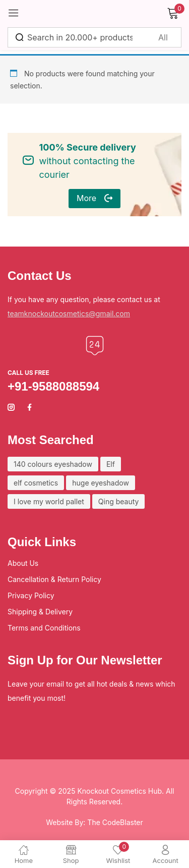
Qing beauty (119, 501)
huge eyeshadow (101, 483)
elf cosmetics (36, 483)
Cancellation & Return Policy (54, 579)
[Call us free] (95, 346)
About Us (23, 563)
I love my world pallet (49, 501)
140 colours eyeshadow (53, 464)
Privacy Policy (31, 595)
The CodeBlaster (115, 822)
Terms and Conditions (44, 628)
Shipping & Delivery (40, 612)
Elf (111, 464)
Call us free (28, 373)
